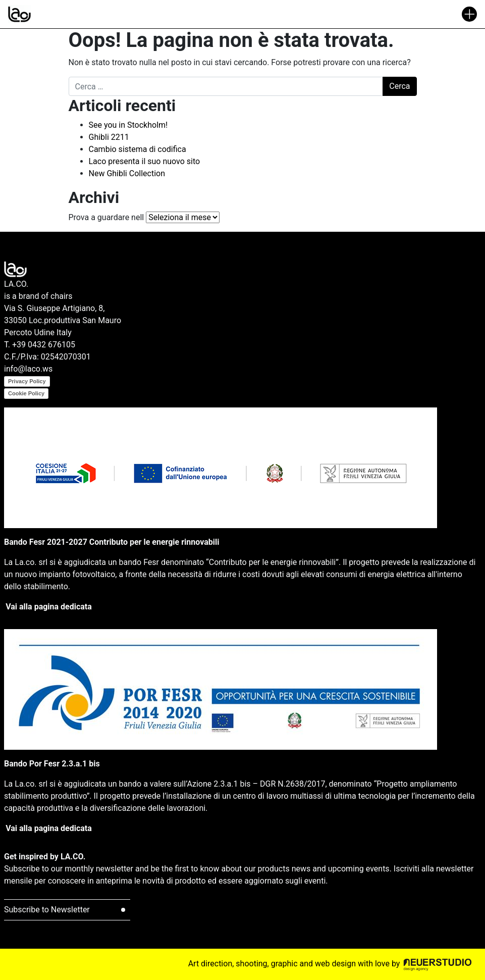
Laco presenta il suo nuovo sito (145, 161)
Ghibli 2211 (109, 137)
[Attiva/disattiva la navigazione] (469, 14)
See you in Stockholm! (128, 125)
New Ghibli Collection (127, 173)
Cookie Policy (26, 393)
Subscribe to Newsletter (47, 910)
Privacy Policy (27, 381)
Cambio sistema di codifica (138, 149)
